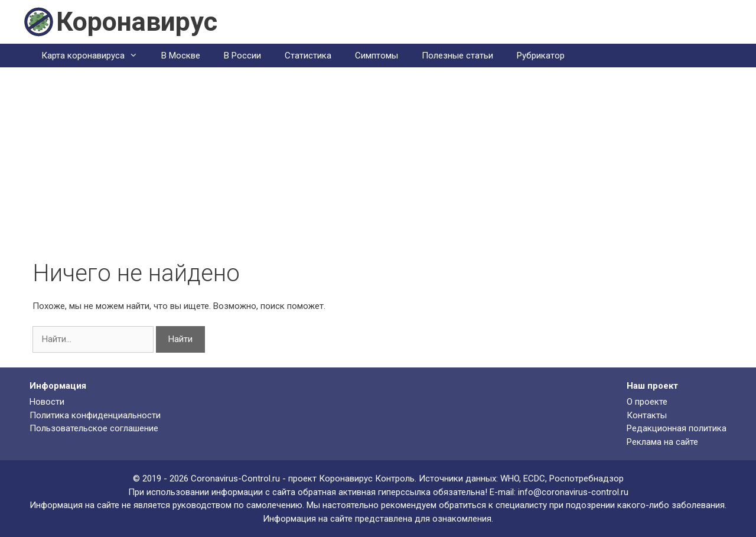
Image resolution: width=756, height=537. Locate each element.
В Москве (181, 56)
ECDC (534, 479)
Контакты (647, 415)
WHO (510, 479)
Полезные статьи (457, 56)
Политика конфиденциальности (95, 415)
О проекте (647, 402)
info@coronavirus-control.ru (573, 492)
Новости (47, 402)
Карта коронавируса (95, 56)
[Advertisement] (378, 171)
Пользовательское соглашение (94, 428)
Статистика (308, 56)
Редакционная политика (677, 428)
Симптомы (377, 56)
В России (242, 56)
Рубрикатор (541, 56)
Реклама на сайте (662, 442)
